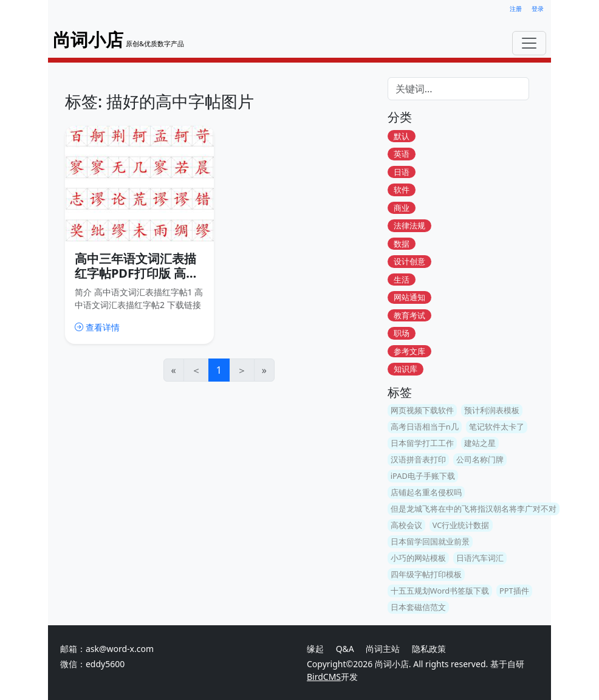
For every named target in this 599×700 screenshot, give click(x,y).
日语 (402, 172)
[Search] (458, 89)
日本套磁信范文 (418, 607)
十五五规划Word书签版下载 (440, 591)
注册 (516, 9)
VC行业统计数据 (461, 525)
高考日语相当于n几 (425, 427)
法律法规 (409, 226)
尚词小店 (392, 664)
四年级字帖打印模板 (426, 574)
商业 (402, 208)
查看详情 (97, 327)
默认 (402, 136)
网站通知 (409, 298)
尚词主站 (384, 649)
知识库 (406, 369)
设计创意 (409, 262)
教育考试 (409, 315)
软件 (402, 190)
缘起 (315, 649)
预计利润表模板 (492, 410)
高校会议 (406, 525)
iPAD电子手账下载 (423, 476)
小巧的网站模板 (418, 558)
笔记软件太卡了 (497, 427)
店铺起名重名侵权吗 (426, 492)
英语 (402, 154)
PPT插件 (514, 591)
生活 (402, 280)
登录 (538, 9)
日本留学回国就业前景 (430, 541)
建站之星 (480, 443)
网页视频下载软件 (422, 410)
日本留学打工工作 (422, 443)
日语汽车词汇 (480, 558)
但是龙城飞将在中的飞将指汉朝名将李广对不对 (474, 509)
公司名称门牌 (480, 459)
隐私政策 (429, 649)
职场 (402, 334)
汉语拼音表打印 (418, 459)
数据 (402, 244)
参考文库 (409, 351)
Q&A (345, 649)
